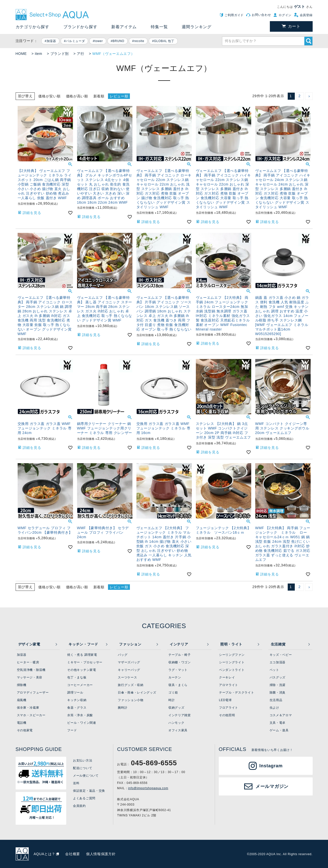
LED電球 (225, 700)
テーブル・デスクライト (237, 693)
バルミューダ (75, 41)
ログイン (285, 15)
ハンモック (176, 723)
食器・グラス (77, 708)
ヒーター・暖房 (28, 662)
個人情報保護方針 (101, 854)
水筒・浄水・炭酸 (80, 715)
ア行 (80, 54)
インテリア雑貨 (180, 715)
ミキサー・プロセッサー (85, 662)
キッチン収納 (77, 700)
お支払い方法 (83, 761)
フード (72, 730)
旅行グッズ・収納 (131, 685)
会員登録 (306, 15)
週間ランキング (197, 27)
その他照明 (227, 715)
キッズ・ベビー (281, 655)
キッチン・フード (83, 644)
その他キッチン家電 (82, 670)
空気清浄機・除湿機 (31, 670)
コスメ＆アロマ (281, 715)
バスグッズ (278, 677)
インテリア (179, 644)
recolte (139, 41)
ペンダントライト (232, 670)
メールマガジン (272, 786)
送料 (76, 783)
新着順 (99, 96)
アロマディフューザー (33, 693)
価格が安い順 (49, 96)
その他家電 (25, 730)
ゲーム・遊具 (279, 730)
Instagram (271, 766)
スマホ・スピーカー (31, 715)
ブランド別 (60, 54)
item (38, 54)
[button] (309, 96)
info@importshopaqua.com (148, 788)
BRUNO (118, 41)
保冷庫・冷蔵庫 (28, 708)
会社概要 (73, 854)
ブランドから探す (80, 27)
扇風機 (22, 700)
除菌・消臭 (278, 693)
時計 (172, 700)
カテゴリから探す (32, 27)
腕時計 (123, 708)
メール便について (86, 776)
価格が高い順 (77, 96)
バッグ (123, 655)
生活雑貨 (278, 644)
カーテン (175, 677)
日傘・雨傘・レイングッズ (137, 693)
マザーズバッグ (129, 662)
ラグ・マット (178, 670)
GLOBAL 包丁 (164, 41)
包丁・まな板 (77, 677)
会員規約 (79, 806)
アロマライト (229, 685)
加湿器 (51, 41)
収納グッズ (176, 708)
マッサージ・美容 (30, 677)
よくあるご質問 (84, 798)
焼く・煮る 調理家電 (82, 655)
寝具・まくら (178, 685)
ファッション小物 (131, 700)
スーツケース (127, 677)
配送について (83, 768)
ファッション (130, 644)
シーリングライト (232, 662)
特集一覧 (159, 27)
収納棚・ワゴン (180, 662)
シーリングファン (232, 655)
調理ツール (75, 693)
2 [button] (300, 96)
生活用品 (276, 700)
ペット (274, 670)
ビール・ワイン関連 (82, 723)
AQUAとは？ (45, 854)
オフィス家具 (178, 730)
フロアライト (229, 708)
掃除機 (22, 685)
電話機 (22, 723)
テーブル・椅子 (180, 655)
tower (99, 41)
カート (294, 26)
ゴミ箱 (173, 693)
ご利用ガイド (234, 15)
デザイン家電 (29, 644)
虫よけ (274, 708)
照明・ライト (231, 644)
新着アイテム (124, 27)
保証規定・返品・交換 (89, 791)
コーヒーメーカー (80, 685)
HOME (21, 54)
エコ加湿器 (278, 662)
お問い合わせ (261, 15)
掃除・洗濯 (278, 685)
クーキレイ (227, 677)
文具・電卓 (278, 723)
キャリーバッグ (129, 670)
